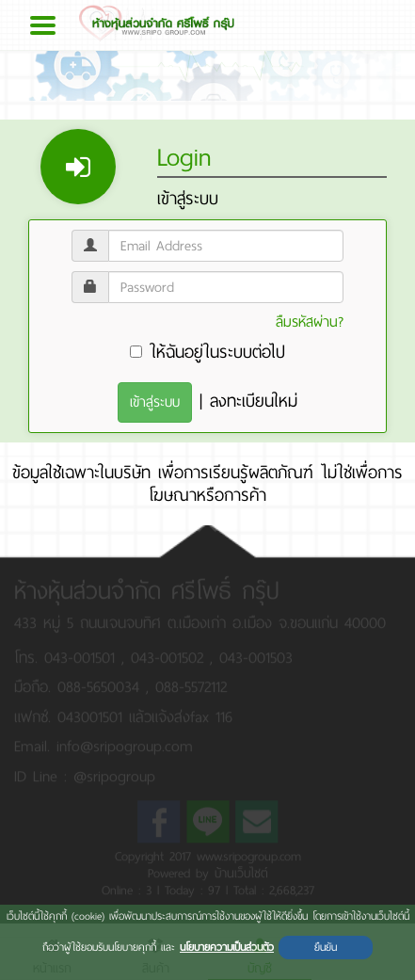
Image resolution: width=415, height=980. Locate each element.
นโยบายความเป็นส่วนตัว (227, 947)
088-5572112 (191, 685)
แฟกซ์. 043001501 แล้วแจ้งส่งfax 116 (123, 714)
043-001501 (83, 655)
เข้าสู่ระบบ (155, 402)
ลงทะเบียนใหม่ (254, 401)
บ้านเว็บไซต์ (241, 870)
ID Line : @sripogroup (85, 773)
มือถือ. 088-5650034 (77, 685)
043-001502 (170, 655)
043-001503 (256, 655)
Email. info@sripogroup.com (104, 743)
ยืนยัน (326, 947)
